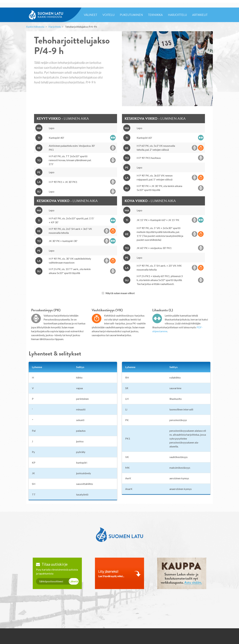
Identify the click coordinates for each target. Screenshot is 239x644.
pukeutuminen (131, 15)
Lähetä (74, 581)
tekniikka (155, 15)
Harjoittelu (55, 27)
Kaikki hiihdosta (35, 27)
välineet (91, 15)
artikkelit (200, 15)
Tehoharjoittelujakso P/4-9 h (81, 27)
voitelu (109, 15)
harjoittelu (177, 15)
